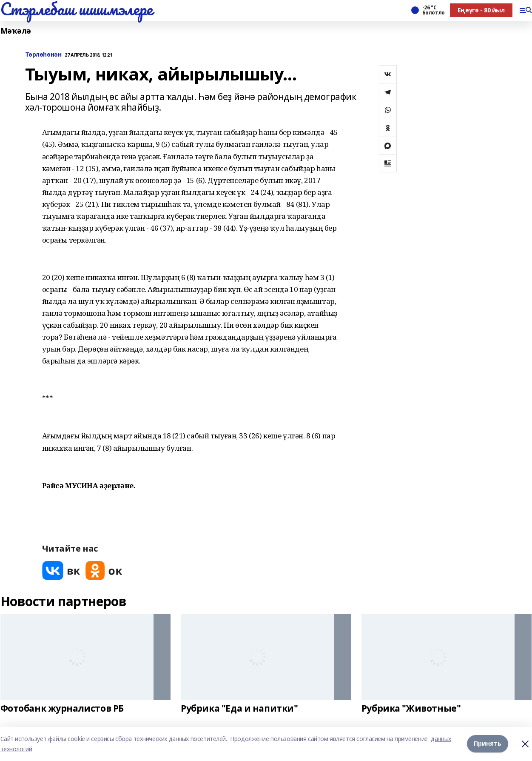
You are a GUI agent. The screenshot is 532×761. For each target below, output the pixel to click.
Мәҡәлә (16, 31)
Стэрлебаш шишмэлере (77, 9)
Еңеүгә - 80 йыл (481, 10)
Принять (488, 744)
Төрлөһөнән (43, 55)
